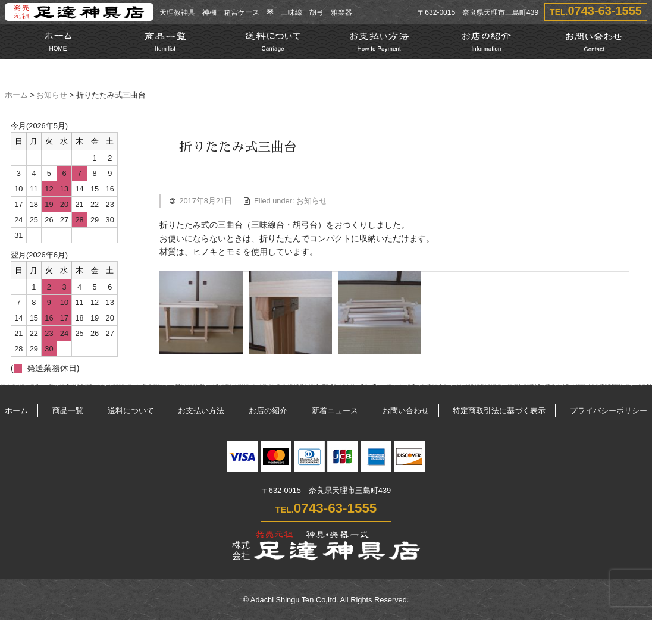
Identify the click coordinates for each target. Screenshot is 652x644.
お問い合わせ (406, 411)
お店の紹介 (268, 411)
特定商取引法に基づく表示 (499, 411)
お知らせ (52, 95)
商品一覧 (68, 411)
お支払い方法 (201, 411)
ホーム (16, 95)
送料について (131, 411)
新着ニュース (335, 411)
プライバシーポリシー (609, 411)
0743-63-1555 (605, 11)
